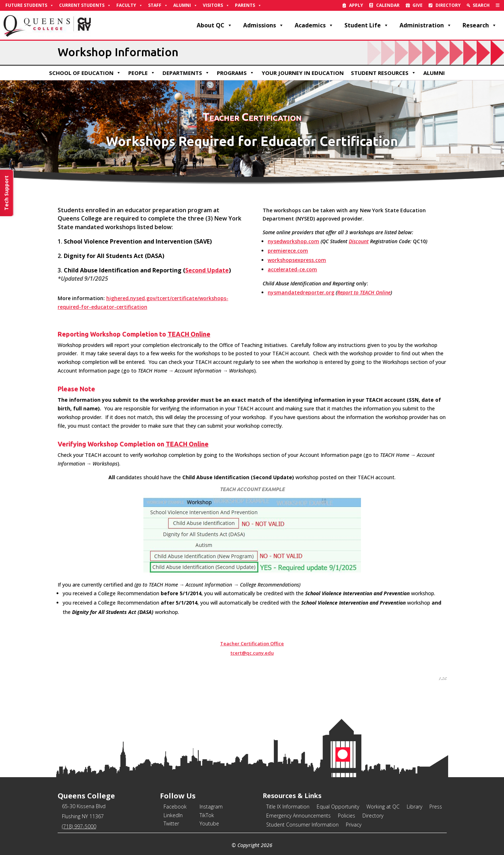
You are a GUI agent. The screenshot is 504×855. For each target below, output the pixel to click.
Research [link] (480, 25)
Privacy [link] (354, 825)
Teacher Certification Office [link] (252, 644)
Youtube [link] (209, 823)
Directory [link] (448, 5)
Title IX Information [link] (288, 807)
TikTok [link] (207, 815)
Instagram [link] (211, 807)
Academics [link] (314, 25)
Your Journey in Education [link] (303, 73)
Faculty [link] (130, 5)
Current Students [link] (85, 5)
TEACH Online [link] (189, 334)
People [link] (142, 73)
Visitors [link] (216, 5)
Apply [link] (356, 5)
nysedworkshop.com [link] (293, 241)
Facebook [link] (175, 807)
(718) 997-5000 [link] (79, 826)
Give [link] (418, 5)
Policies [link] (347, 816)
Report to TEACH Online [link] (364, 292)
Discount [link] (359, 241)
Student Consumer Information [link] (302, 825)
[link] (498, 5)
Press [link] (436, 807)
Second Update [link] (207, 270)
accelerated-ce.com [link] (292, 269)
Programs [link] (236, 73)
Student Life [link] (367, 25)
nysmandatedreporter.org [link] (301, 292)
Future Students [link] (30, 5)
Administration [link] (426, 25)
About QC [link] (215, 25)
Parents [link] (248, 5)
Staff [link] (158, 5)
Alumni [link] (185, 5)
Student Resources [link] (383, 73)
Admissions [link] (264, 25)
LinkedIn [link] (173, 815)
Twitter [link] (171, 823)
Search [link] (481, 5)
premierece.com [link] (288, 251)
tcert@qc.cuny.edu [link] (252, 653)
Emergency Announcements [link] (298, 816)
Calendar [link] (388, 5)
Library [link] (414, 807)
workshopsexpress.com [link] (297, 260)
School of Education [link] (85, 73)
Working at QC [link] (383, 807)
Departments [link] (186, 73)
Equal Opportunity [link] (338, 807)
